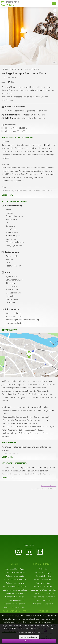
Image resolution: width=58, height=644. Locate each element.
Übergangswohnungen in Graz (15, 590)
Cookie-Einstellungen (29, 637)
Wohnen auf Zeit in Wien (15, 569)
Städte (15, 564)
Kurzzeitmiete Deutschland (15, 607)
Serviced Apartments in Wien (15, 572)
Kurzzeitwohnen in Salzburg (15, 579)
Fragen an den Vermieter (49, 486)
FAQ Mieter (43, 569)
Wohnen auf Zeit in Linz (15, 583)
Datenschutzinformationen (29, 632)
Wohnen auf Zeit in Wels (15, 597)
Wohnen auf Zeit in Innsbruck (15, 586)
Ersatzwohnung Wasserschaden (43, 590)
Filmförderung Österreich (43, 604)
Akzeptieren (29, 641)
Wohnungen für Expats (15, 576)
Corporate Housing (43, 576)
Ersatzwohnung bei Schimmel (43, 597)
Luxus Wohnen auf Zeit (43, 586)
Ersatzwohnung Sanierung (43, 593)
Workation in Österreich (43, 579)
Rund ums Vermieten (15, 611)
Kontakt (43, 611)
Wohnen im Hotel (43, 583)
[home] (10, 3)
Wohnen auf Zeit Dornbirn (15, 604)
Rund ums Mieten (43, 564)
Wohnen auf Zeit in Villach (15, 593)
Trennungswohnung (43, 600)
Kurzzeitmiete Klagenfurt (15, 600)
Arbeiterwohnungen (43, 572)
